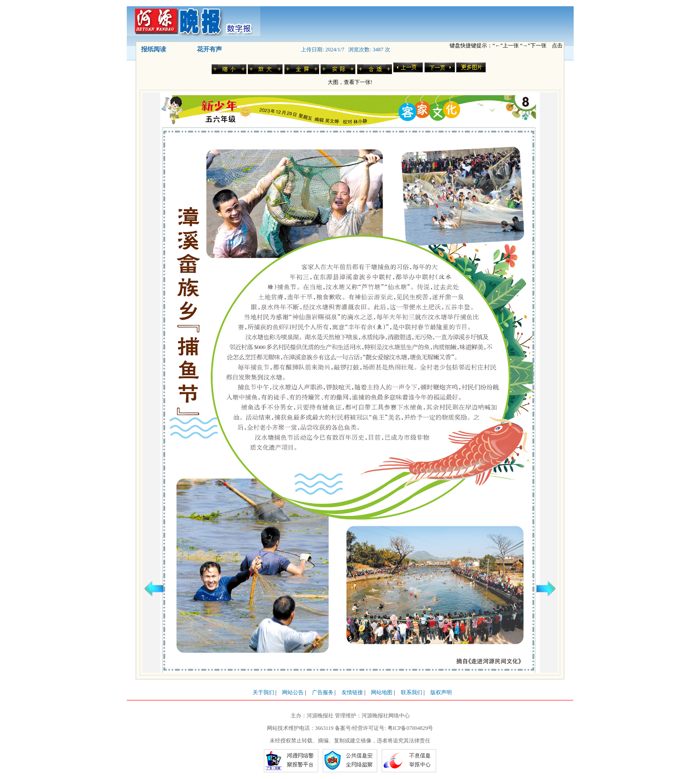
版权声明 (441, 692)
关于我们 (263, 692)
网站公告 (293, 692)
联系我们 (412, 692)
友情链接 (352, 692)
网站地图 (382, 692)
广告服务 (323, 692)
